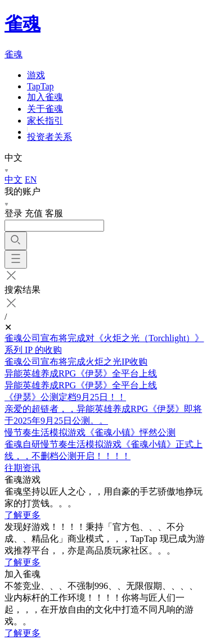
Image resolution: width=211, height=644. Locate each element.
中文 (14, 180)
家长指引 (45, 121)
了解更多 (23, 515)
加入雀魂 (45, 97)
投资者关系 (50, 137)
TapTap (41, 86)
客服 (54, 213)
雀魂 (23, 24)
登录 (14, 213)
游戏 (36, 75)
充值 (34, 213)
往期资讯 (23, 468)
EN (31, 180)
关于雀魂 (45, 109)
